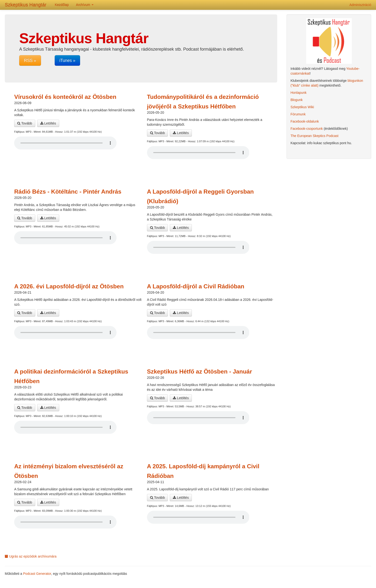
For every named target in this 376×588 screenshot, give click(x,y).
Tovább (25, 123)
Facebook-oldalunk (305, 121)
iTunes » (67, 60)
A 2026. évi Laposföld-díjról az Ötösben (69, 286)
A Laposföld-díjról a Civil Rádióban (196, 286)
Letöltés (48, 123)
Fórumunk (298, 114)
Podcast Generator (37, 574)
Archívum (85, 5)
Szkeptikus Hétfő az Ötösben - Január (200, 371)
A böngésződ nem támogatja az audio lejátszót (65, 143)
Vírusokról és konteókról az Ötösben (65, 97)
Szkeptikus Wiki (302, 107)
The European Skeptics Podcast (314, 136)
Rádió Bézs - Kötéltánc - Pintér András (68, 192)
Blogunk (297, 100)
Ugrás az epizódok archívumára (31, 556)
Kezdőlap (62, 5)
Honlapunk (298, 93)
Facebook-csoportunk (307, 129)
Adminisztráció (360, 5)
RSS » (30, 60)
